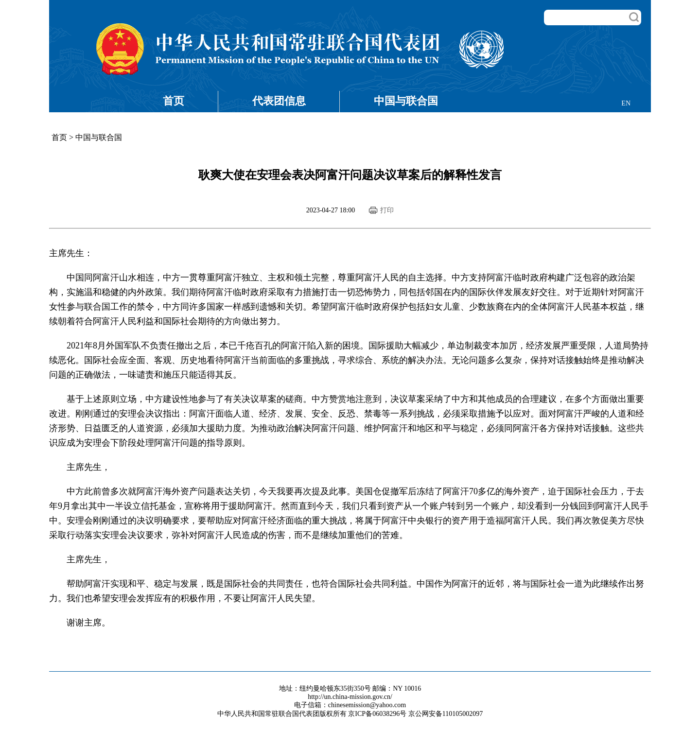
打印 (387, 210)
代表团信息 (279, 101)
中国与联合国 (406, 101)
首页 (174, 101)
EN (626, 103)
